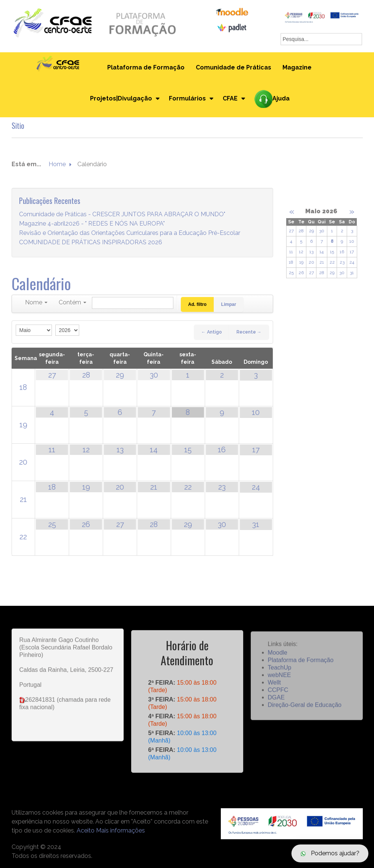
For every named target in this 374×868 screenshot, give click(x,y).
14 (154, 450)
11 (52, 450)
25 (52, 524)
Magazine (297, 67)
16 (222, 450)
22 (188, 487)
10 (256, 412)
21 (23, 499)
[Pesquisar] (133, 303)
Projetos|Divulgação (121, 98)
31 (256, 524)
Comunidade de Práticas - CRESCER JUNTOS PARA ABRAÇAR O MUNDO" (122, 215)
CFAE (230, 98)
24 (256, 487)
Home (57, 165)
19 (23, 425)
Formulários (187, 98)
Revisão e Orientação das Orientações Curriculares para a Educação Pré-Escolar (130, 233)
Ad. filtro (197, 304)
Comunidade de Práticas (234, 67)
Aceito (86, 830)
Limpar (229, 304)
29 (120, 375)
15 (188, 450)
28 (86, 375)
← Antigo (212, 332)
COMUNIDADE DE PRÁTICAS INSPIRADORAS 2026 (91, 243)
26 (86, 524)
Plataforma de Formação (146, 67)
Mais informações (120, 830)
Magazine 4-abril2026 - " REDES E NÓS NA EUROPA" (92, 224)
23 (222, 487)
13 (120, 450)
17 (256, 450)
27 (52, 375)
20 (23, 462)
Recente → (249, 332)
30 (154, 375)
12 (86, 450)
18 (23, 387)
